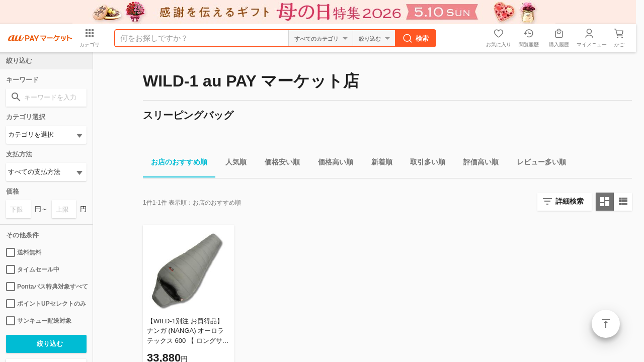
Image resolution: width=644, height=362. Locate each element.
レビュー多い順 (537, 164)
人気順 (232, 164)
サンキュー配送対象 (39, 321)
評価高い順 (477, 164)
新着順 (378, 164)
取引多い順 (424, 164)
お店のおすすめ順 (175, 164)
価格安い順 (278, 164)
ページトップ (606, 324)
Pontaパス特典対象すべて (46, 287)
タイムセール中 (33, 269)
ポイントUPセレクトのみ (46, 304)
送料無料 (24, 252)
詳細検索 (570, 201)
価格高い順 (332, 164)
